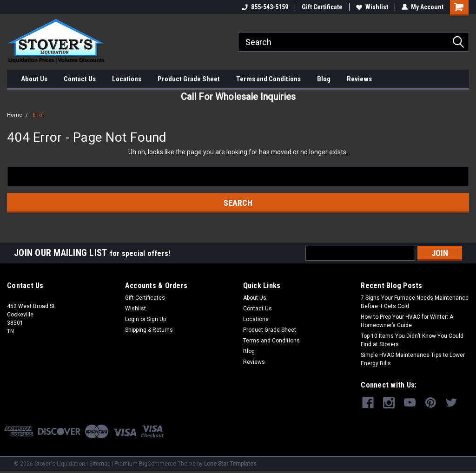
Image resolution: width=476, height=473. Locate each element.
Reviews (359, 79)
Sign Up (156, 319)
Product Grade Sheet (189, 79)
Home (15, 115)
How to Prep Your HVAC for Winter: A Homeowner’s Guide (407, 321)
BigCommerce (158, 464)
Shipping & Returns (149, 330)
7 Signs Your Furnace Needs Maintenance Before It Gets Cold (415, 302)
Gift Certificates (145, 298)
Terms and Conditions (268, 79)
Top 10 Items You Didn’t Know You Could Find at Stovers (412, 340)
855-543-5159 (265, 7)
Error (38, 115)
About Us (34, 79)
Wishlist (372, 7)
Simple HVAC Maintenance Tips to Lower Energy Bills (413, 359)
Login (132, 319)
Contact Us (80, 79)
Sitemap (100, 464)
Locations (127, 79)
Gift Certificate (322, 7)
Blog (324, 79)
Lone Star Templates (230, 464)
